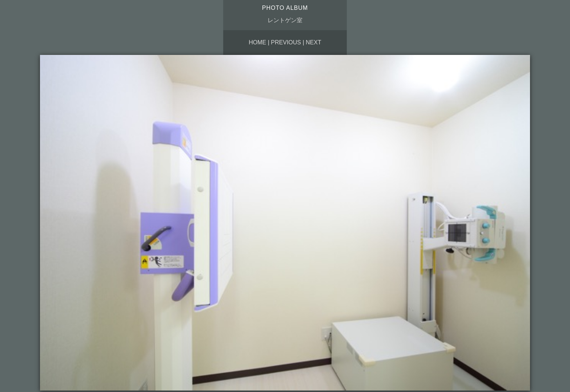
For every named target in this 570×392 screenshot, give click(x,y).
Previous (286, 42)
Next (314, 42)
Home (257, 42)
